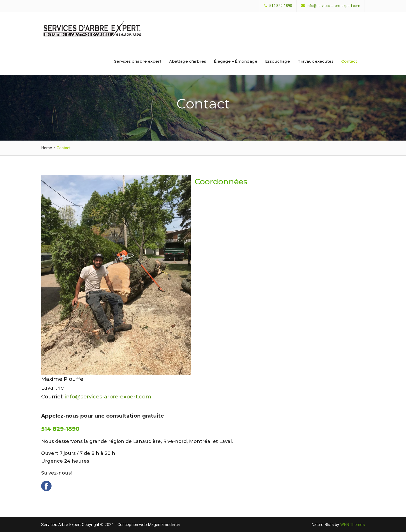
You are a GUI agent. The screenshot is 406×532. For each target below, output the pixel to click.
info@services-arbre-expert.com (334, 6)
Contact (349, 61)
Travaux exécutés (316, 61)
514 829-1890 (281, 6)
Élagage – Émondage (236, 61)
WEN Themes (353, 525)
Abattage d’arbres (188, 61)
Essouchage (278, 61)
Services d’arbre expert (138, 61)
